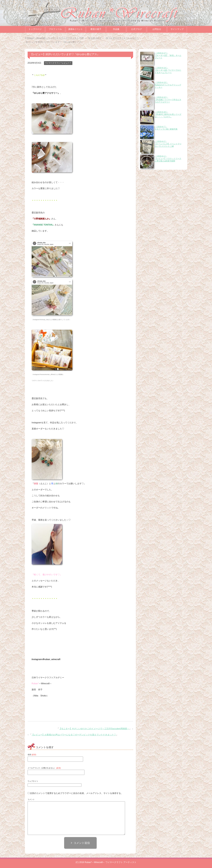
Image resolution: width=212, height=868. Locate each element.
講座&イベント (76, 29)
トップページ (35, 29)
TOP (55, 38)
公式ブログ (137, 29)
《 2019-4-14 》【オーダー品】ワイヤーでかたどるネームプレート (168, 70)
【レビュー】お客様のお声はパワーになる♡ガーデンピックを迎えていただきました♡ (74, 735)
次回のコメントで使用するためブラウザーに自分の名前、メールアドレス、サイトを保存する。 (76, 793)
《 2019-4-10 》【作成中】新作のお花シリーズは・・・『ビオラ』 (168, 114)
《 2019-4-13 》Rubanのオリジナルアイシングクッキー (168, 85)
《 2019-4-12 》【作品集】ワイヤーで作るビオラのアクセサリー (168, 100)
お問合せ (157, 29)
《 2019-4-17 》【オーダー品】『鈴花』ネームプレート (168, 55)
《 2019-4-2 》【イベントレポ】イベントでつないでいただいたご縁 (168, 144)
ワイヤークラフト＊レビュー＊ (58, 63)
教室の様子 (96, 29)
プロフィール (55, 29)
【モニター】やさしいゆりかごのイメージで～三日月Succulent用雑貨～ (94, 729)
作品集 (116, 29)
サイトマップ (177, 29)
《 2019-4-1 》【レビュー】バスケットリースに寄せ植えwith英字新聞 (168, 158)
